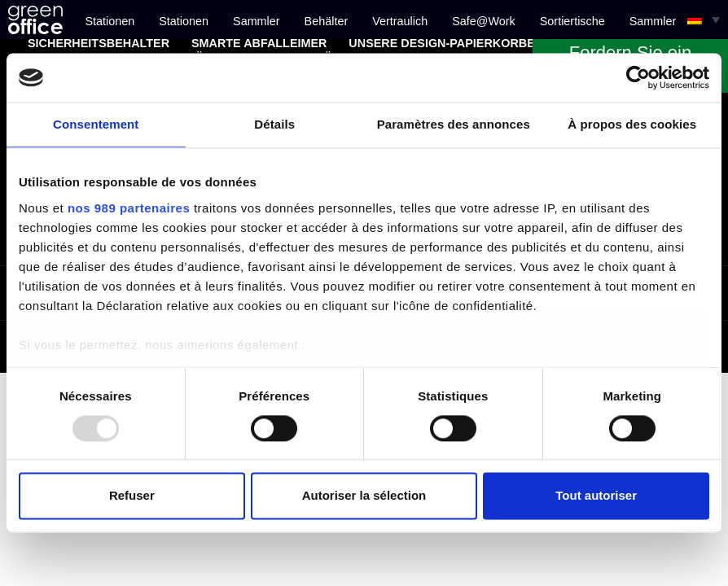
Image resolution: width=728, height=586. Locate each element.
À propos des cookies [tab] (632, 124)
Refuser (132, 496)
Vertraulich (400, 21)
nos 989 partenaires (129, 208)
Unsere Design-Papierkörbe (441, 43)
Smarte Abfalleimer (259, 43)
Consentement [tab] (96, 124)
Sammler (257, 21)
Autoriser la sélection (364, 496)
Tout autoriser (596, 496)
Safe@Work (484, 21)
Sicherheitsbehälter (99, 43)
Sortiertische (572, 21)
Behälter (327, 21)
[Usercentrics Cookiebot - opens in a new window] (638, 77)
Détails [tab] (274, 124)
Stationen (110, 21)
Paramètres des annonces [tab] (454, 124)
